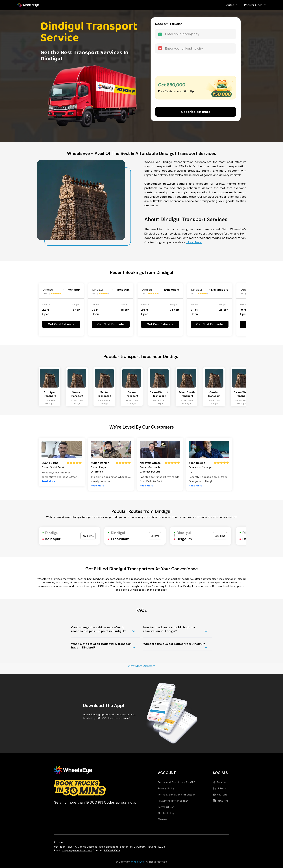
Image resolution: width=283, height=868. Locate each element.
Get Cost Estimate (61, 324)
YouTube (220, 795)
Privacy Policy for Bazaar (173, 801)
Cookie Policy (166, 813)
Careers (163, 819)
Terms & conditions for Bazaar (176, 795)
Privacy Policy (166, 788)
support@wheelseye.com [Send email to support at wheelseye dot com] (77, 850)
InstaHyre (221, 801)
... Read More (194, 242)
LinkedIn (220, 788)
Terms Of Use (166, 807)
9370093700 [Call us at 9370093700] (112, 850)
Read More (48, 481)
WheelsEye (137, 862)
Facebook (221, 782)
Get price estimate (196, 112)
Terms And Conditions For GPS (177, 782)
